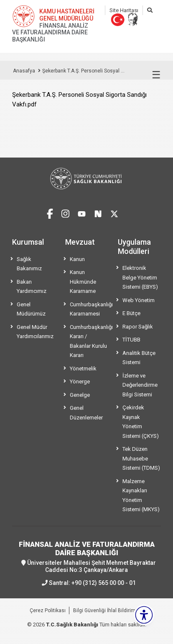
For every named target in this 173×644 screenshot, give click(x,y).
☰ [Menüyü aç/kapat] (156, 75)
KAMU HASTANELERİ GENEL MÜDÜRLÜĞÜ (67, 15)
